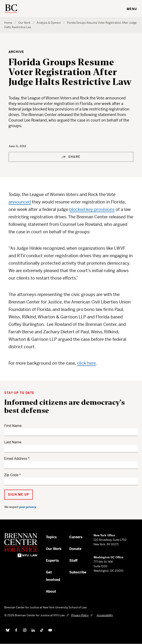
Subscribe (78, 572)
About (51, 591)
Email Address (16, 459)
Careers (76, 537)
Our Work (24, 23)
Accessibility (105, 615)
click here (86, 363)
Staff (73, 561)
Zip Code (11, 475)
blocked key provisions (92, 210)
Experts (52, 561)
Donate (75, 549)
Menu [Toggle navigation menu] (132, 9)
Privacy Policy (80, 615)
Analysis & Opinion (49, 23)
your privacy (28, 507)
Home (8, 23)
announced (20, 202)
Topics (51, 537)
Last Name (13, 442)
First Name (13, 426)
